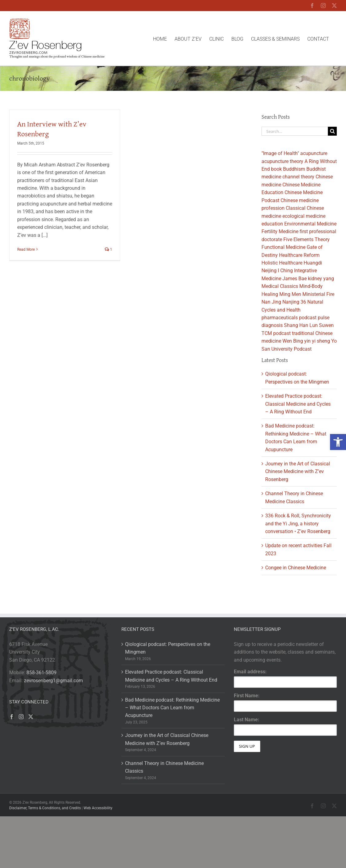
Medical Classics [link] (280, 286)
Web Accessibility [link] (98, 808)
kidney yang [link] (321, 279)
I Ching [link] (285, 271)
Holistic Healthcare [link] (282, 263)
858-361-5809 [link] (41, 673)
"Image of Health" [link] (280, 153)
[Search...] (295, 131)
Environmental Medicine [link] (310, 224)
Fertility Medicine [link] (280, 231)
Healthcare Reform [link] (299, 255)
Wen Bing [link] (293, 341)
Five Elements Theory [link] (307, 239)
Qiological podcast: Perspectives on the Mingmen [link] (168, 648)
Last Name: (247, 720)
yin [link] (307, 341)
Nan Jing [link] (271, 302)
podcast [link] (308, 318)
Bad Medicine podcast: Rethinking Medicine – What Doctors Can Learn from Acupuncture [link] (172, 708)
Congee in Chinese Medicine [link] (296, 568)
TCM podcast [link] (276, 333)
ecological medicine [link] (304, 216)
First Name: (247, 696)
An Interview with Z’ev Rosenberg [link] (52, 129)
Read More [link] (26, 249)
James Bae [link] (295, 279)
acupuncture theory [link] (282, 161)
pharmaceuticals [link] (280, 318)
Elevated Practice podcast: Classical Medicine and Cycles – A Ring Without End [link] (298, 404)
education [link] (272, 224)
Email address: (250, 672)
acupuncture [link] (314, 153)
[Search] (332, 131)
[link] (338, 442)
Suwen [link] (326, 325)
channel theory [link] (298, 177)
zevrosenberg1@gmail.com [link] (53, 681)
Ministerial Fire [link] (318, 294)
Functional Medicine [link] (283, 247)
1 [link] (108, 249)
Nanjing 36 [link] (294, 302)
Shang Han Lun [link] (301, 325)
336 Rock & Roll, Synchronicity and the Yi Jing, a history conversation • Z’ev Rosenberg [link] (298, 524)
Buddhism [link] (294, 169)
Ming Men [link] (290, 294)
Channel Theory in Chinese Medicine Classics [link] (164, 767)
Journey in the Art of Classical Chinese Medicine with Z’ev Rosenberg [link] (298, 472)
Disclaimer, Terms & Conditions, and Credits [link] (45, 808)
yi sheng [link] (321, 341)
